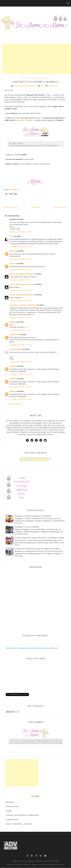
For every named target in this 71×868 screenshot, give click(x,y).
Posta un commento (15, 404)
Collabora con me (12, 806)
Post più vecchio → (61, 207)
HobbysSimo (14, 335)
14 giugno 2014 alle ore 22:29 (20, 330)
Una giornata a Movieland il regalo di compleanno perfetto (37, 549)
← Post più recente (10, 207)
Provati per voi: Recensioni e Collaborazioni (22, 815)
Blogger (56, 861)
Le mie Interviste (12, 820)
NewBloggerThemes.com (55, 865)
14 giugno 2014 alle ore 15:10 (20, 269)
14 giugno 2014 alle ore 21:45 (20, 318)
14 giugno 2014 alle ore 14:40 (20, 247)
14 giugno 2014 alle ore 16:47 (20, 280)
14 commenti (53, 86)
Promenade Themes (22, 865)
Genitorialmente (16, 349)
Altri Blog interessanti (31, 78)
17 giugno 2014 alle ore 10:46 (20, 374)
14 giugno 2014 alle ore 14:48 (20, 259)
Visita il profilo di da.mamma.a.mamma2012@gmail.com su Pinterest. (32, 648)
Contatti (9, 811)
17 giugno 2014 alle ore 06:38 (20, 362)
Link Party (46, 78)
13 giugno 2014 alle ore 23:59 (20, 232)
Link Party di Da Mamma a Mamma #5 (36, 82)
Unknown (13, 251)
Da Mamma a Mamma (34, 861)
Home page (36, 207)
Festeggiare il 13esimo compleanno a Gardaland (33, 516)
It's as (12, 236)
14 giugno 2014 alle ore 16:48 (20, 290)
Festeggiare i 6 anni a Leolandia (27, 527)
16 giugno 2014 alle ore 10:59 (20, 345)
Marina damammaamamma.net (22, 274)
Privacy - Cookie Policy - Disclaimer (19, 824)
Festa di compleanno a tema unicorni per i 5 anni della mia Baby (39, 538)
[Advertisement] (37, 59)
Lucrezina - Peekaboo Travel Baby (23, 305)
